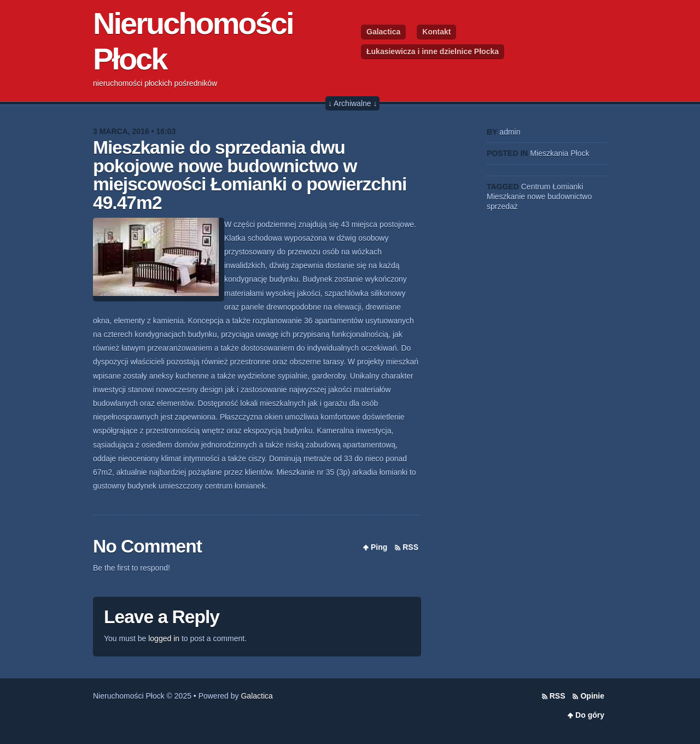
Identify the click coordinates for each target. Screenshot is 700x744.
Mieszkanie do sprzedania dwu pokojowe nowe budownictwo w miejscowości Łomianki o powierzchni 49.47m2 (250, 175)
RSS (410, 547)
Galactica (383, 32)
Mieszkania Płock (559, 153)
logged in (164, 638)
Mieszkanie (506, 196)
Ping (379, 547)
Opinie (592, 696)
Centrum (536, 187)
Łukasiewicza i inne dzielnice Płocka (433, 51)
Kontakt (436, 32)
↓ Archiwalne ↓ (352, 103)
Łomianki (568, 187)
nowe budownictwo (559, 196)
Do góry (590, 715)
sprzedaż (502, 206)
